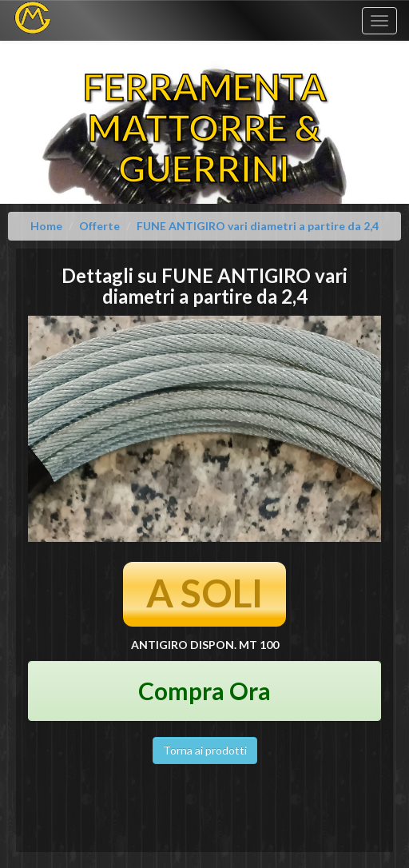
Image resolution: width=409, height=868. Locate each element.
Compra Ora (204, 691)
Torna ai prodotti (205, 750)
